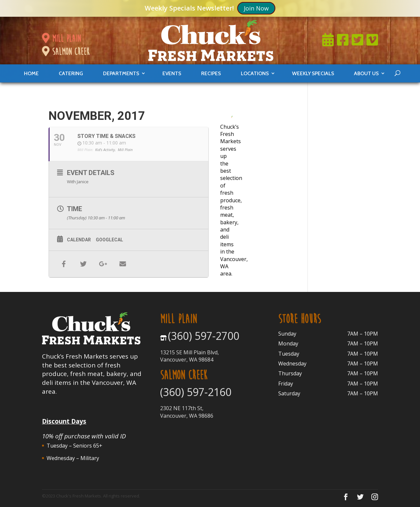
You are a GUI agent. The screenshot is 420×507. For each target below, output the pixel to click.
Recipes (211, 73)
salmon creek (66, 52)
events (172, 73)
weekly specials (313, 73)
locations (255, 73)
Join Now (256, 8)
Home (31, 73)
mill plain (61, 38)
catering (71, 73)
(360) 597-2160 (196, 392)
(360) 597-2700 (204, 336)
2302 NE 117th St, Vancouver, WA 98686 (187, 412)
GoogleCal (109, 240)
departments (121, 73)
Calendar (79, 240)
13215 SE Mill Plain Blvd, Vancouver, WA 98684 (189, 356)
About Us (366, 73)
